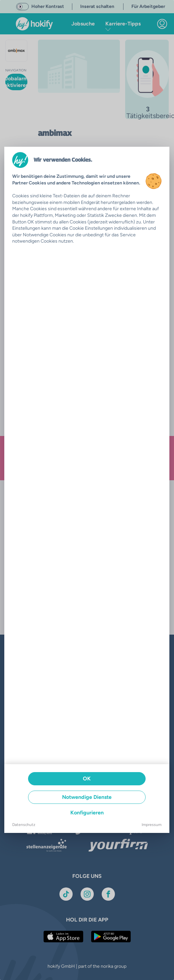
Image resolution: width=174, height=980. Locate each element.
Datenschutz (24, 825)
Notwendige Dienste (87, 797)
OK (87, 779)
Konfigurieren (87, 813)
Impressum (152, 825)
